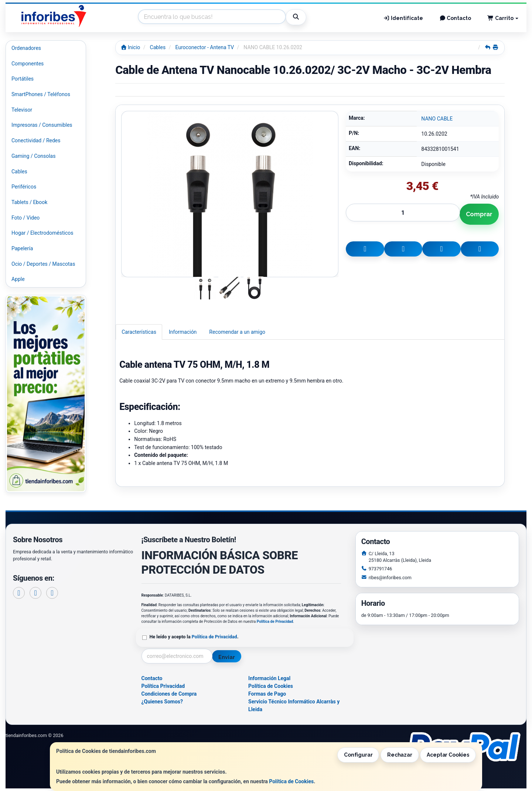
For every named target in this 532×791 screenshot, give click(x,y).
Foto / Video (25, 218)
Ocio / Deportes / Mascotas (43, 264)
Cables (19, 172)
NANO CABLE (437, 119)
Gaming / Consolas (33, 156)
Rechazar (400, 755)
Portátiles (23, 79)
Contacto (455, 18)
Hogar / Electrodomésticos (42, 233)
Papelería (22, 248)
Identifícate (403, 18)
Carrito (503, 18)
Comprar (479, 214)
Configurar (358, 755)
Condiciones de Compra (169, 694)
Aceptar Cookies (448, 755)
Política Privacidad (163, 686)
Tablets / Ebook (29, 202)
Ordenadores (26, 48)
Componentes (28, 64)
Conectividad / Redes (36, 140)
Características (139, 332)
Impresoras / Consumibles (42, 125)
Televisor (22, 110)
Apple (18, 279)
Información (183, 332)
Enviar (226, 657)
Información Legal (269, 678)
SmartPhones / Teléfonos (41, 94)
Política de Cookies (291, 781)
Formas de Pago (267, 694)
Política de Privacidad (275, 622)
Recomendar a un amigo (237, 332)
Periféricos (24, 187)
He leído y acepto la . (194, 637)
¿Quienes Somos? (162, 702)
